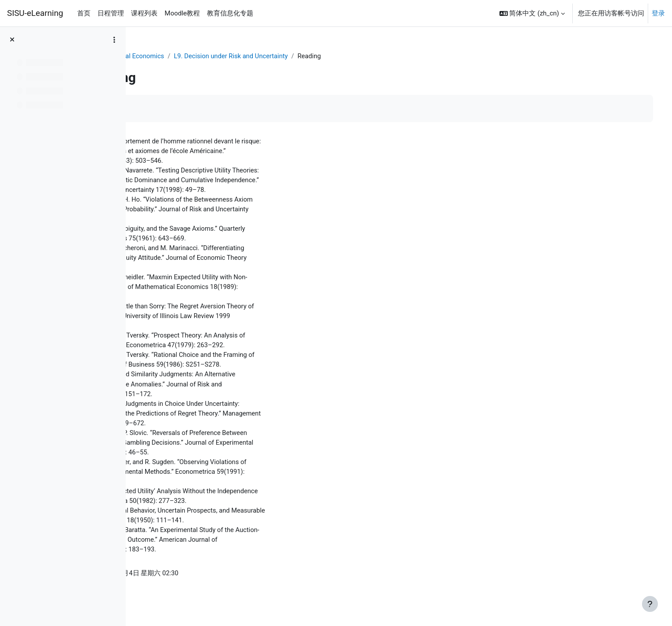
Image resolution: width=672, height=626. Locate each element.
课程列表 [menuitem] (144, 13)
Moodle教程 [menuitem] (182, 13)
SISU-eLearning (35, 13)
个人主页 (156, 56)
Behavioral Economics (212, 56)
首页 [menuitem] (84, 13)
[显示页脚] (650, 604)
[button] (532, 13)
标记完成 (165, 109)
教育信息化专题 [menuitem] (230, 13)
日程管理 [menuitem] (111, 13)
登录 (658, 13)
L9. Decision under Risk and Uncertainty (312, 56)
